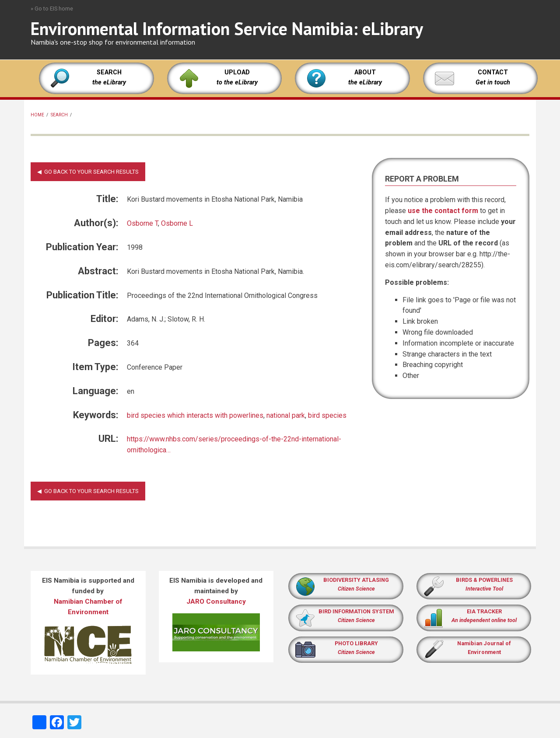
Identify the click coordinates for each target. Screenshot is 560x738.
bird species (327, 415)
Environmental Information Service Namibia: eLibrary (227, 28)
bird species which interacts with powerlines (195, 415)
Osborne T (142, 223)
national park (286, 415)
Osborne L (177, 223)
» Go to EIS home (52, 9)
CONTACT (493, 72)
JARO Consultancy (216, 602)
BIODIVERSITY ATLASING (356, 580)
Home (37, 115)
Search (59, 115)
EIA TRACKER (484, 611)
